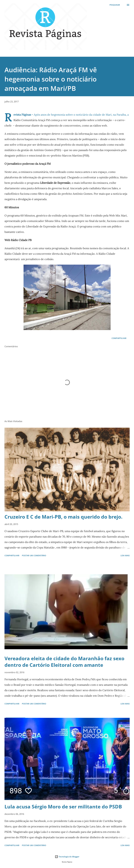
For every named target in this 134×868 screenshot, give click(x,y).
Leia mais (125, 555)
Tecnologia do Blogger (67, 857)
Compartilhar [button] (119, 338)
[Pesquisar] (115, 5)
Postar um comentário (34, 555)
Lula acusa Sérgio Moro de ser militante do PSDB (63, 807)
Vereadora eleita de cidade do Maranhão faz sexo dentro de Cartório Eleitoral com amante (64, 662)
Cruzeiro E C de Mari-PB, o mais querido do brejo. (63, 517)
